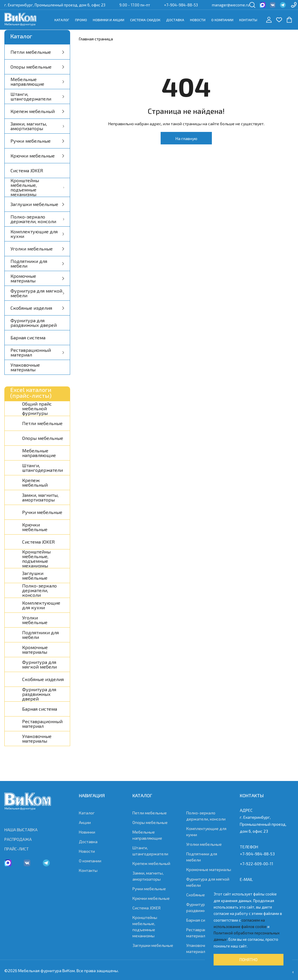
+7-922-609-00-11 (257, 864)
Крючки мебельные (37, 156)
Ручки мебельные (37, 141)
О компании (222, 20)
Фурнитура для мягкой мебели (37, 293)
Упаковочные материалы (25, 367)
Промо (81, 20)
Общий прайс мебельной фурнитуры (37, 409)
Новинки (87, 832)
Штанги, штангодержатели (37, 96)
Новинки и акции (109, 20)
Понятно (249, 960)
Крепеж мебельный (37, 111)
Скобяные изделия (37, 308)
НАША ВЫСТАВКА (21, 830)
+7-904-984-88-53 (181, 5)
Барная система (28, 337)
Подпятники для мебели (37, 263)
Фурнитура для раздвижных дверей (34, 323)
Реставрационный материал (37, 352)
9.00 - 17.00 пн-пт (135, 5)
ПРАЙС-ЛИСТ (17, 849)
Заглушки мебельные (37, 204)
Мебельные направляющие (37, 81)
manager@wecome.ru (231, 5)
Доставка (175, 20)
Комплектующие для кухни (37, 234)
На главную (186, 138)
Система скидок (145, 20)
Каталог (62, 20)
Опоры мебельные (37, 67)
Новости (198, 20)
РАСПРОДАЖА (18, 839)
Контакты (248, 20)
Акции (85, 822)
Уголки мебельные (37, 249)
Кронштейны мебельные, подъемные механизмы (37, 187)
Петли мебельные (37, 52)
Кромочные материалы (37, 278)
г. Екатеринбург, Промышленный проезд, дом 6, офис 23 (55, 5)
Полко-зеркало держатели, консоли (37, 219)
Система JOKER (27, 170)
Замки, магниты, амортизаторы (37, 126)
